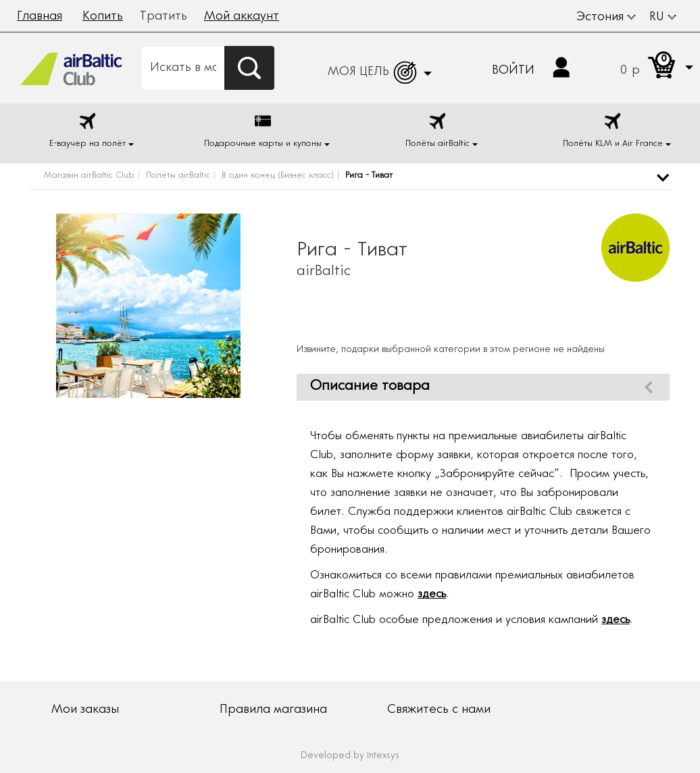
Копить (103, 17)
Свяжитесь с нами (439, 710)
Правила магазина (273, 710)
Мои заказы (85, 710)
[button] (644, 68)
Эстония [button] (606, 18)
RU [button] (663, 18)
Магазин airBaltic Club (89, 176)
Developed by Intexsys (350, 756)
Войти (513, 71)
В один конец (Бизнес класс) (278, 176)
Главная (40, 17)
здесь (432, 595)
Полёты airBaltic (178, 176)
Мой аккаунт (242, 17)
